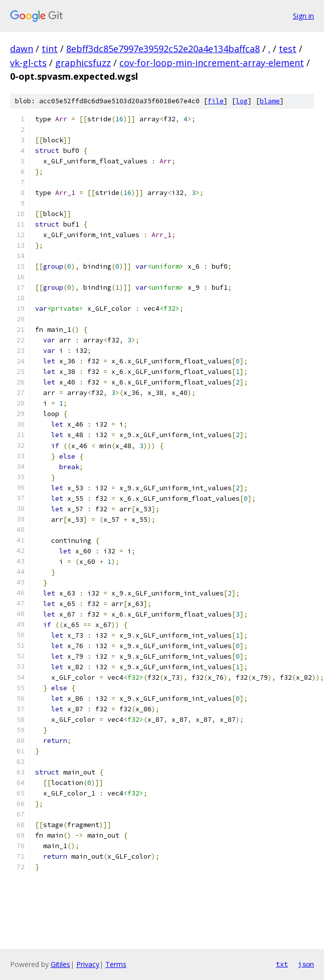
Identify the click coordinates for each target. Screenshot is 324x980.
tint (50, 49)
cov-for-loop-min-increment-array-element (212, 63)
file (216, 101)
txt (282, 964)
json (306, 964)
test (288, 49)
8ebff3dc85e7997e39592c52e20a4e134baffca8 (163, 49)
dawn (22, 49)
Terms (116, 964)
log (242, 101)
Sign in (303, 16)
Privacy (88, 964)
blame (270, 101)
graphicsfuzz (83, 63)
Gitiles (60, 964)
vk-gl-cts (28, 63)
